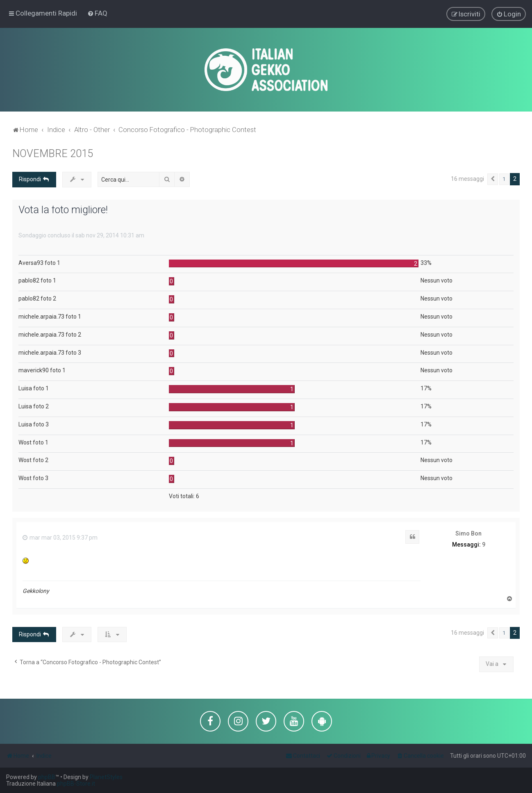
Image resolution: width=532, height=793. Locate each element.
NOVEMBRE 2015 (53, 153)
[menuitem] (97, 13)
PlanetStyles (106, 777)
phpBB (47, 777)
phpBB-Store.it (76, 784)
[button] (493, 179)
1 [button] (504, 179)
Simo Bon (468, 533)
